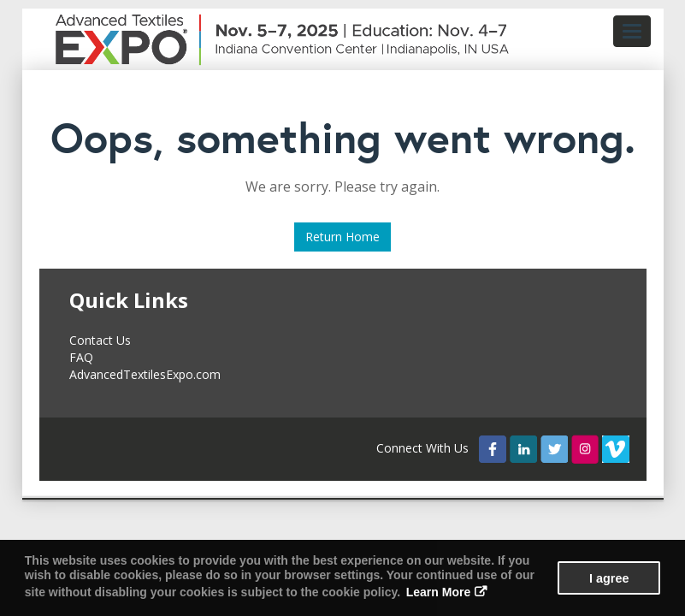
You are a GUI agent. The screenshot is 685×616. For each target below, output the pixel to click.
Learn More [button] (438, 592)
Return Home (342, 237)
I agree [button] (609, 578)
